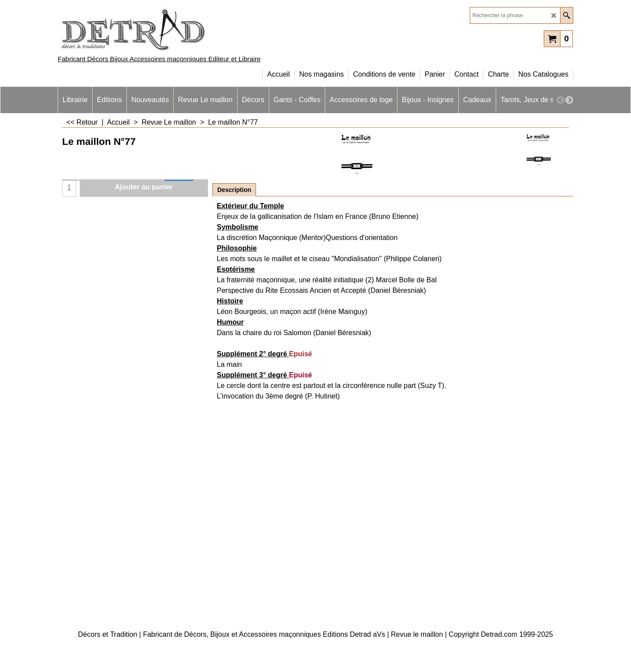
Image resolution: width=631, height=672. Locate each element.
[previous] (560, 100)
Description (234, 190)
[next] (569, 100)
